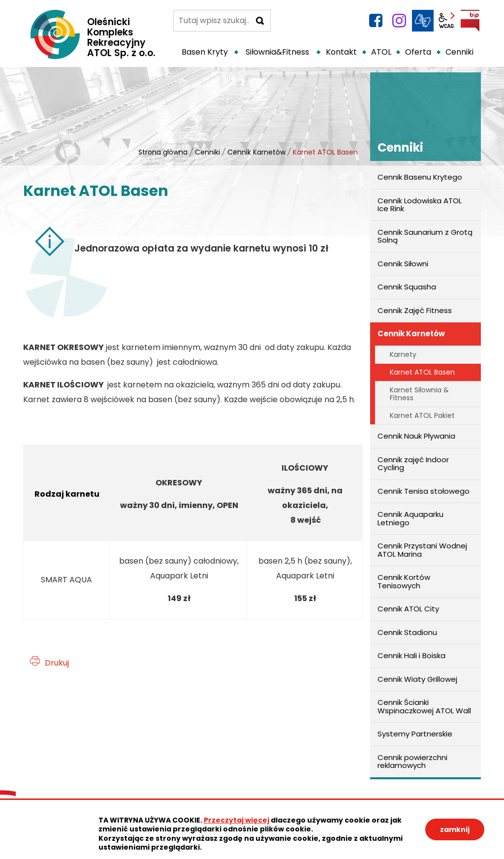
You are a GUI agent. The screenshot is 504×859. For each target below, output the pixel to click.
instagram (399, 21)
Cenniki (207, 152)
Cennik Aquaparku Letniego (410, 518)
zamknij (455, 829)
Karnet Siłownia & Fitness (419, 394)
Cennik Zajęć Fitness (415, 310)
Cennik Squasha (407, 287)
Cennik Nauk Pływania (416, 436)
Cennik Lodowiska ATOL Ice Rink (420, 205)
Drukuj (57, 663)
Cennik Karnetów (256, 152)
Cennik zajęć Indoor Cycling (413, 464)
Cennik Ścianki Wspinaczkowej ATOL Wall (424, 706)
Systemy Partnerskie (415, 734)
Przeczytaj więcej (236, 820)
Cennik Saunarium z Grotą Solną (425, 236)
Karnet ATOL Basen (422, 372)
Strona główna (163, 152)
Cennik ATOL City (408, 609)
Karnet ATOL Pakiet (422, 415)
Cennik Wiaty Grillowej (417, 679)
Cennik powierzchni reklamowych (412, 762)
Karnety (403, 354)
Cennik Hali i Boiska (411, 655)
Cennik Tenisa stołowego (424, 491)
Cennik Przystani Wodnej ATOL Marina (422, 550)
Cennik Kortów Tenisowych (404, 581)
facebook (376, 21)
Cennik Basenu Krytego (420, 177)
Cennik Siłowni (403, 264)
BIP (470, 21)
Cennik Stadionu (407, 632)
